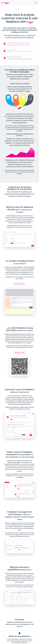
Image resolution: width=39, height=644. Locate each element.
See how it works (20, 284)
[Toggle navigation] (36, 3)
